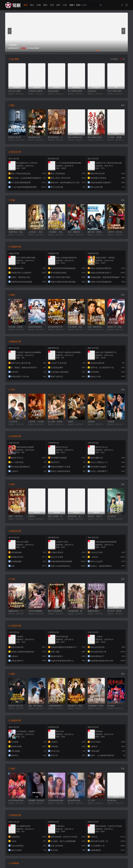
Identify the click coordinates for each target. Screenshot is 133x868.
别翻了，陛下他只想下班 (17, 516)
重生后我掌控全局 (75, 137)
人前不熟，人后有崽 (36, 422)
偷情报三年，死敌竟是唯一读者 (116, 327)
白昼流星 (111, 422)
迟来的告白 (92, 91)
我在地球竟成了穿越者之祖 (57, 327)
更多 (123, 105)
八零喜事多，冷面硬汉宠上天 (57, 232)
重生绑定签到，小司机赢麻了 (57, 137)
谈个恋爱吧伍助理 (75, 91)
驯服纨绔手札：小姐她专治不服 (17, 611)
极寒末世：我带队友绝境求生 (96, 232)
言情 (52, 5)
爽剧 (45, 5)
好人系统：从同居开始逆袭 (57, 422)
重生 (32, 5)
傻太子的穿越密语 (55, 611)
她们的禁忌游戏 (74, 800)
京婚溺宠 (91, 422)
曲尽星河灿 (112, 800)
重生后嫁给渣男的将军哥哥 (96, 137)
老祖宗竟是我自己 (35, 327)
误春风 (70, 422)
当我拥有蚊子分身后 (96, 706)
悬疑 (72, 5)
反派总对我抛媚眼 (35, 611)
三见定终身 (13, 422)
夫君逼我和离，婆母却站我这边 (76, 611)
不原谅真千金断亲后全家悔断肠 (37, 91)
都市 (58, 5)
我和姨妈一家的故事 (36, 800)
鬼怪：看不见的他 (35, 706)
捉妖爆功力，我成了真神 (76, 706)
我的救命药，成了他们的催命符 (76, 516)
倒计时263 (111, 516)
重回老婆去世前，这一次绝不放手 (37, 137)
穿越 (39, 5)
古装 (65, 5)
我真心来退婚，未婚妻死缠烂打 (57, 516)
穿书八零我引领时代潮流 (116, 91)
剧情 (78, 5)
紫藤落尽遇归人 (94, 611)
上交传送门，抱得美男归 (37, 232)
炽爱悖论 (32, 516)
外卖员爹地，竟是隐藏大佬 (76, 327)
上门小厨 (91, 800)
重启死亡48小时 (15, 137)
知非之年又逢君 (15, 91)
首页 (26, 5)
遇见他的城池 (53, 91)
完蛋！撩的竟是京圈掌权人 (96, 327)
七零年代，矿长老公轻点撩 (116, 232)
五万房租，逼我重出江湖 (116, 137)
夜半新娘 (111, 706)
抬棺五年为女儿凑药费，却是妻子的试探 (17, 706)
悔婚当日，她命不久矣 (96, 516)
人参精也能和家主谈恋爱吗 (57, 706)
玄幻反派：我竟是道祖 (17, 327)
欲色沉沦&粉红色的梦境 (17, 800)
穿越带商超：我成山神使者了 (17, 232)
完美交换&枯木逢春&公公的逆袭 (57, 800)
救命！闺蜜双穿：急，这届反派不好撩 (76, 232)
